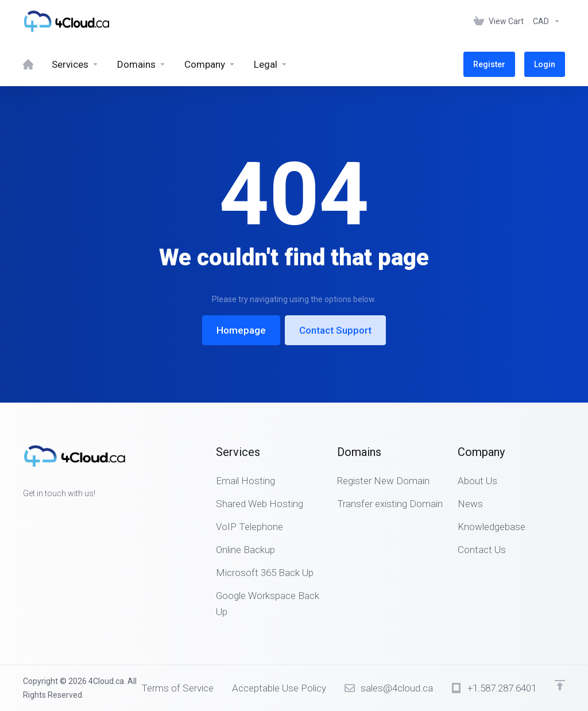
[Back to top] (560, 685)
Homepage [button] (241, 330)
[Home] (28, 64)
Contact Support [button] (335, 330)
